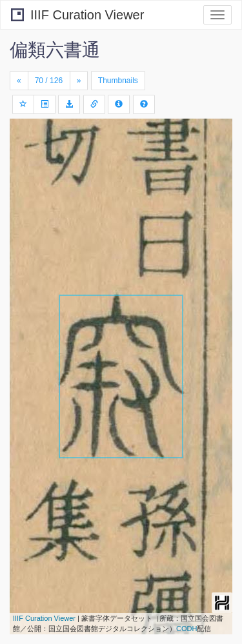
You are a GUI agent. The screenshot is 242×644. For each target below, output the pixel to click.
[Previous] (19, 81)
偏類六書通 (55, 50)
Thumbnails (118, 81)
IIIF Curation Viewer (77, 15)
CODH (187, 629)
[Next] (79, 81)
